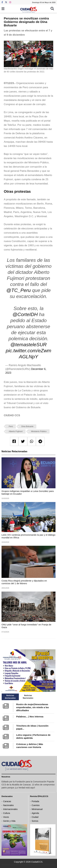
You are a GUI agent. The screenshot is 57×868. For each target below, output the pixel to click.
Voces (6, 817)
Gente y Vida (9, 821)
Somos (35, 821)
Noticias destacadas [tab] (10, 697)
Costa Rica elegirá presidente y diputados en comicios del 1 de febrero (24, 582)
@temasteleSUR (28, 345)
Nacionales (8, 805)
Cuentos (36, 805)
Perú (11, 426)
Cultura (7, 813)
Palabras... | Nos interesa (30, 717)
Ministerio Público (39, 431)
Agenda (35, 813)
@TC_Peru (18, 290)
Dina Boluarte (27, 426)
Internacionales (10, 809)
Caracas (7, 801)
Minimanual (37, 809)
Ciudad (35, 817)
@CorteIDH (25, 314)
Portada (35, 801)
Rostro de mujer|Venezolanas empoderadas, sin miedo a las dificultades (33, 707)
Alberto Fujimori (16, 431)
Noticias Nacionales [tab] (28, 697)
